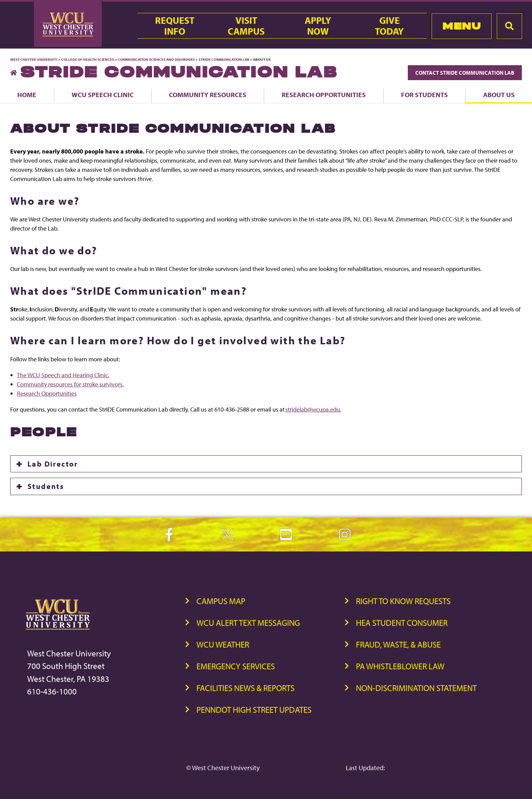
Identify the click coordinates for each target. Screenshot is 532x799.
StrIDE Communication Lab (224, 59)
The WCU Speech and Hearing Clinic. (63, 375)
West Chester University (34, 59)
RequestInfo (175, 26)
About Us (499, 95)
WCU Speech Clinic (103, 95)
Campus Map (221, 601)
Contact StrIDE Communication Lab (465, 73)
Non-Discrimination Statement (416, 688)
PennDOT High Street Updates (254, 710)
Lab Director (53, 464)
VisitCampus (246, 26)
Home (27, 95)
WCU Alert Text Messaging (248, 623)
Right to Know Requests (403, 601)
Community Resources (208, 95)
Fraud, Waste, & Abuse (398, 644)
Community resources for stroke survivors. (70, 384)
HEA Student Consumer (402, 623)
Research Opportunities (324, 95)
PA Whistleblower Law (400, 666)
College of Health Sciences (88, 59)
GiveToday (389, 26)
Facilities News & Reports (245, 688)
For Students (424, 95)
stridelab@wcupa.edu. (313, 409)
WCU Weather (223, 644)
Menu (462, 26)
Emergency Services (236, 666)
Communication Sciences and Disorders (156, 59)
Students (46, 486)
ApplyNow (318, 26)
